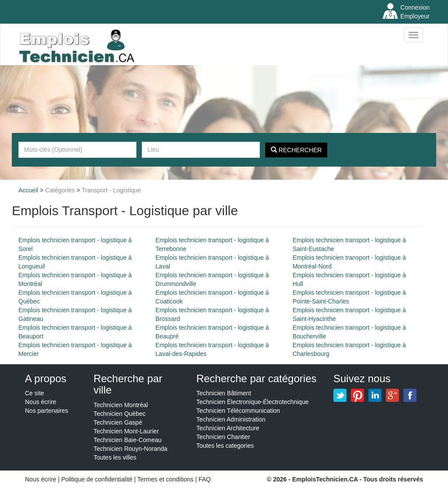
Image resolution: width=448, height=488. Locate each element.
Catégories (60, 190)
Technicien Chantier (223, 437)
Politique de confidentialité (97, 479)
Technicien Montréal (121, 405)
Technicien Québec (120, 414)
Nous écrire (41, 402)
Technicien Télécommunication (238, 411)
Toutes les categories (225, 446)
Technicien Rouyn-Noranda (131, 449)
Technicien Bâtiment (224, 393)
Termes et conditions (166, 479)
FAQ (205, 479)
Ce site (35, 393)
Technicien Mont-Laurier (126, 431)
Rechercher (296, 150)
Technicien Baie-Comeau (128, 440)
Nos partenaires (47, 411)
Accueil (28, 190)
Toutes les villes (115, 457)
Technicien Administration (231, 419)
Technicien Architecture (228, 428)
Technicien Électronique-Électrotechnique (253, 402)
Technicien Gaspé (118, 422)
